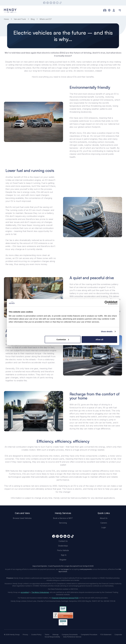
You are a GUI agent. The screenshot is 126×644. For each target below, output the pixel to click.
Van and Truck (20, 19)
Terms (47, 635)
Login (104, 527)
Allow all (99, 339)
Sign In (64, 555)
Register (63, 560)
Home (6, 19)
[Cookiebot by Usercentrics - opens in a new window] (106, 303)
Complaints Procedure (89, 635)
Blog (33, 19)
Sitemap (56, 635)
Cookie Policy (36, 635)
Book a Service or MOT (63, 518)
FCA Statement (106, 635)
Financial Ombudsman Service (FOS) (65, 598)
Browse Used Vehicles (22, 518)
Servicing (63, 523)
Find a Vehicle (63, 550)
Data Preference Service (72, 637)
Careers (104, 523)
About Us (104, 518)
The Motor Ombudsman (40, 592)
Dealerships (63, 546)
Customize (63, 339)
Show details (107, 331)
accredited (25, 592)
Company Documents (70, 635)
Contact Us (63, 541)
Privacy (25, 635)
